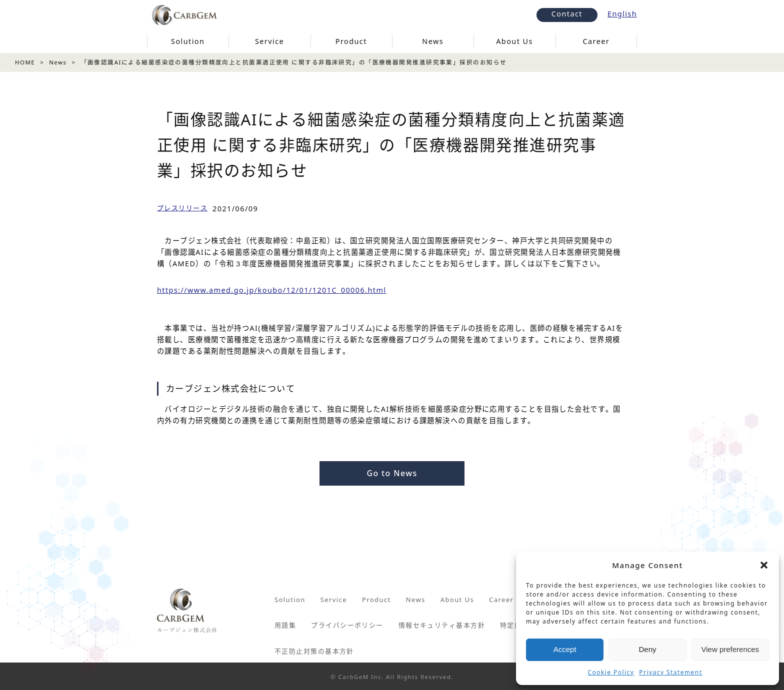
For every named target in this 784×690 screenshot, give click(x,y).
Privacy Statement (670, 672)
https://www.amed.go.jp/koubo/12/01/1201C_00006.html (271, 290)
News (58, 62)
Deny (647, 649)
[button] (764, 565)
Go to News (392, 473)
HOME (25, 62)
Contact (567, 14)
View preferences (730, 649)
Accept (565, 649)
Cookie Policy (611, 672)
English (622, 14)
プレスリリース (182, 208)
